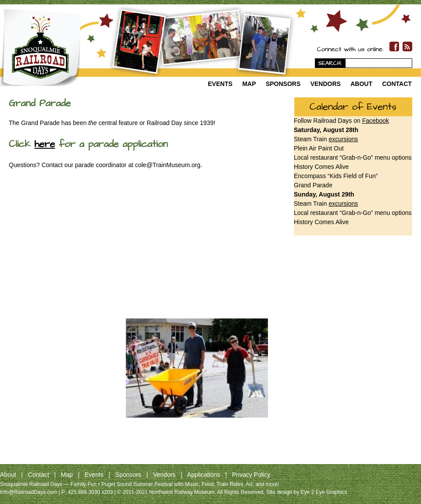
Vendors (326, 84)
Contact (397, 84)
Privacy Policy (251, 475)
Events (220, 84)
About (361, 84)
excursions (343, 139)
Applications (204, 475)
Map (249, 84)
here (45, 144)
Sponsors (283, 84)
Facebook (376, 121)
